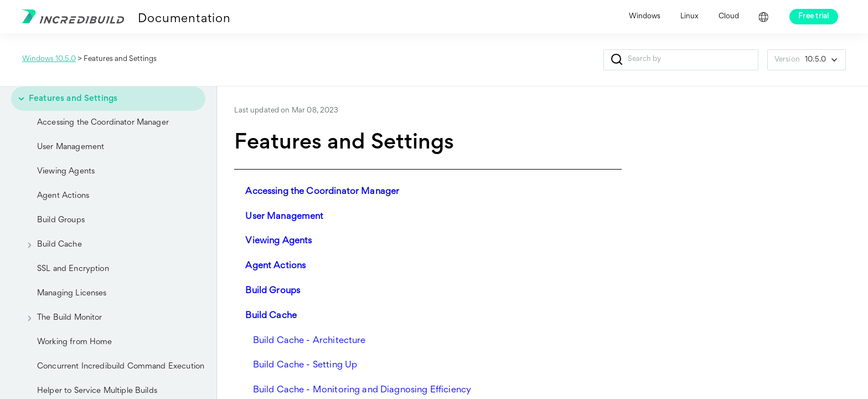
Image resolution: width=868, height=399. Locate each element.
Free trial (814, 17)
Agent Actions (63, 196)
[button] (617, 60)
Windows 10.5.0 (49, 59)
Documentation (184, 19)
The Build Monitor (61, 318)
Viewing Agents (66, 172)
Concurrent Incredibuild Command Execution (121, 367)
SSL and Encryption (73, 269)
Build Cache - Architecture (309, 341)
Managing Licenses (72, 293)
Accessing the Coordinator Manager (103, 123)
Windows (645, 17)
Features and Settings (64, 99)
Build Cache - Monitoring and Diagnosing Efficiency (362, 390)
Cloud (729, 17)
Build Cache (51, 245)
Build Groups (61, 220)
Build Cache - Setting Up (305, 365)
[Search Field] (681, 60)
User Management (71, 147)
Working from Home (75, 342)
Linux (689, 17)
